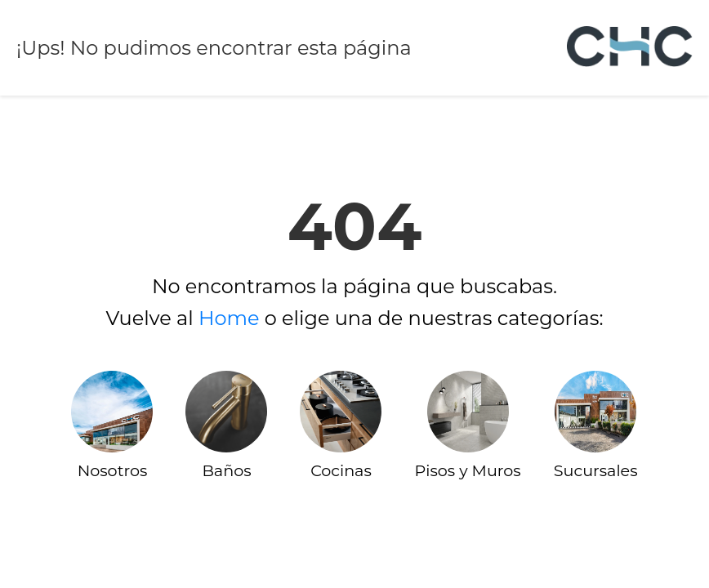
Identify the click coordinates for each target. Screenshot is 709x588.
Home (229, 318)
